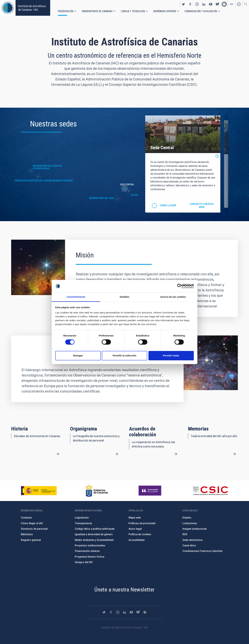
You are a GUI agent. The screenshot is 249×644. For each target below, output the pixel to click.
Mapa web (135, 518)
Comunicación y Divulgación (201, 11)
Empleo (187, 518)
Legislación (82, 518)
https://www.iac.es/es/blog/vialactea (224, 4)
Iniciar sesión (239, 4)
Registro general (31, 540)
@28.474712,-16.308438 (164, 206)
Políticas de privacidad (142, 523)
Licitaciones (190, 523)
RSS (185, 534)
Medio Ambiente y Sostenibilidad (94, 540)
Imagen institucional (195, 529)
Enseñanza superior (165, 11)
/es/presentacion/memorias (234, 454)
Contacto (26, 518)
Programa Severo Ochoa (90, 557)
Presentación (66, 11)
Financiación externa (87, 551)
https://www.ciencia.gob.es (39, 491)
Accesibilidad (136, 540)
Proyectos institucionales (90, 546)
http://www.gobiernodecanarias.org (97, 491)
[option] (183, 164)
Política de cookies (140, 534)
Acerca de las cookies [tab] (173, 297)
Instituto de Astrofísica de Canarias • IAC (32, 8)
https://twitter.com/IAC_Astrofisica (183, 4)
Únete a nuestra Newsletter (124, 590)
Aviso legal (135, 529)
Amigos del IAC (84, 562)
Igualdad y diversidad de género (94, 534)
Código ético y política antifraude (95, 529)
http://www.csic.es (210, 491)
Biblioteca (27, 534)
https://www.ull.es (150, 491)
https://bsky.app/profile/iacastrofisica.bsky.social (217, 4)
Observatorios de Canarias (97, 11)
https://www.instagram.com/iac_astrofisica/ (197, 4)
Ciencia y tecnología (133, 11)
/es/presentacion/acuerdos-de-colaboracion (175, 454)
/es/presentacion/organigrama (117, 454)
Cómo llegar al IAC (32, 523)
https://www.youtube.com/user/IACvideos (211, 4)
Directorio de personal (34, 529)
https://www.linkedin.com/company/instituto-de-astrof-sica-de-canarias (204, 4)
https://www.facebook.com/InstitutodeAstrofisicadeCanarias (190, 4)
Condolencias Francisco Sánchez (203, 551)
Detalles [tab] (124, 297)
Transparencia (83, 523)
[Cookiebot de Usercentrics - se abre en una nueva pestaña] (180, 286)
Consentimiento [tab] (76, 297)
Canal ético (189, 546)
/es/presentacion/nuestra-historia (58, 454)
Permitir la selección (124, 355)
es (232, 4)
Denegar (78, 355)
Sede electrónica (192, 540)
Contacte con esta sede (202, 206)
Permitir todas (171, 355)
